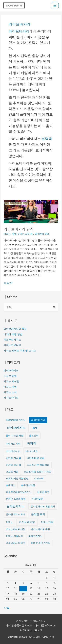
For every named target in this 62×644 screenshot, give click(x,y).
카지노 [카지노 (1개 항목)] (9, 522)
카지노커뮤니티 (12, 345)
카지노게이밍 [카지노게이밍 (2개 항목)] (27, 522)
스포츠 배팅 (10, 376)
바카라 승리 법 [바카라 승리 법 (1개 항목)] (13, 465)
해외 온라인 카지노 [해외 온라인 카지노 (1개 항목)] (41, 543)
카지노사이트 (25, 234)
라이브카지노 (11, 370)
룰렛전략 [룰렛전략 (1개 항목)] (34, 436)
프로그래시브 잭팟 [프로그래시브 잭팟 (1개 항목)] (15, 543)
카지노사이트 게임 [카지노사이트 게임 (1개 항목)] (15, 529)
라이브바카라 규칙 (19, 229)
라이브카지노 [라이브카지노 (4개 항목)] (16, 428)
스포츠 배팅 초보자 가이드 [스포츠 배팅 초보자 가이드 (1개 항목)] (37, 472)
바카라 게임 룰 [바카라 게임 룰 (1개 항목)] (13, 458)
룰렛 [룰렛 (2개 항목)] (35, 428)
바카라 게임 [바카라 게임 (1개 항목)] (32, 451)
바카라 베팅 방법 (13, 334)
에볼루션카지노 (12, 340)
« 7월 (6, 608)
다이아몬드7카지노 (45, 625)
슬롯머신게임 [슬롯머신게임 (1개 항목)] (28, 485)
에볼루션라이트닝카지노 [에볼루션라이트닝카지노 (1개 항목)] (19, 492)
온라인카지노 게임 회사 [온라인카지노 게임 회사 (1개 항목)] (43, 506)
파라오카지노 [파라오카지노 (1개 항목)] (35, 536)
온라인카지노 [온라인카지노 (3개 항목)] (15, 506)
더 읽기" (8, 283)
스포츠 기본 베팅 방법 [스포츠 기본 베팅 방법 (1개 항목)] (38, 465)
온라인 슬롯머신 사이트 (19, 625)
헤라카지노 (40, 621)
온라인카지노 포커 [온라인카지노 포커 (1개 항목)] (15, 514)
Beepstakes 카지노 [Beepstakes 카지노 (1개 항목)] (16, 420)
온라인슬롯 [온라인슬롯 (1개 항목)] (37, 499)
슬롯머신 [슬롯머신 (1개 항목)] (11, 485)
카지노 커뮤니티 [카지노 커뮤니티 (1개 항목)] (14, 536)
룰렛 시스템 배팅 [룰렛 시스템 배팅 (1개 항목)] (15, 436)
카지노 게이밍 (11, 381)
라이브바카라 (19, 31)
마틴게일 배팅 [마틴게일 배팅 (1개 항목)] (13, 444)
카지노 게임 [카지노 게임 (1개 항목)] (47, 522)
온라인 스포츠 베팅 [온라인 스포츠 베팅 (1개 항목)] (16, 499)
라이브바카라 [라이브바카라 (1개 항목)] (38, 420)
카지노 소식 (10, 392)
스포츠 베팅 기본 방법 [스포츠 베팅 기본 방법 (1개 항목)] (17, 478)
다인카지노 (26, 630)
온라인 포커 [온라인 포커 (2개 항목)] (38, 514)
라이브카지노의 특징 (15, 329)
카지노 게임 (10, 234)
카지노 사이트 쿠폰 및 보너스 (20, 351)
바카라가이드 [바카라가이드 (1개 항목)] (13, 451)
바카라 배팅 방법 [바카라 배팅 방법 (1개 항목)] (35, 458)
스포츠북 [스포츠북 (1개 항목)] (39, 478)
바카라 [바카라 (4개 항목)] (32, 443)
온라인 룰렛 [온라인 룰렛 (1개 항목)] (43, 492)
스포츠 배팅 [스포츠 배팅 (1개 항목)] (12, 472)
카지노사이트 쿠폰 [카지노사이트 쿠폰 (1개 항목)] (40, 529)
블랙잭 (47, 139)
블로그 (38, 630)
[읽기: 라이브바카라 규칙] (31, 211)
